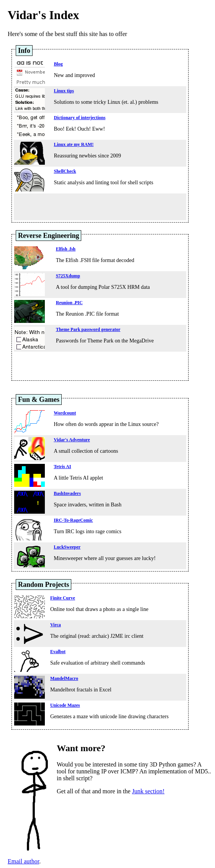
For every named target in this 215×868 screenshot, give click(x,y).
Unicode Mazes (65, 705)
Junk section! (148, 791)
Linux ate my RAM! (74, 144)
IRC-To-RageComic (73, 520)
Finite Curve (63, 598)
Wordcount (65, 413)
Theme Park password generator (88, 329)
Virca (56, 625)
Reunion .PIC (69, 303)
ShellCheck (65, 171)
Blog (58, 64)
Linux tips (64, 91)
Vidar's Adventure (72, 440)
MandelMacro (64, 678)
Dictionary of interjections (80, 118)
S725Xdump (68, 276)
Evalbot (58, 652)
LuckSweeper (67, 547)
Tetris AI (62, 467)
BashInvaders (67, 493)
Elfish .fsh (66, 249)
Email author (23, 861)
